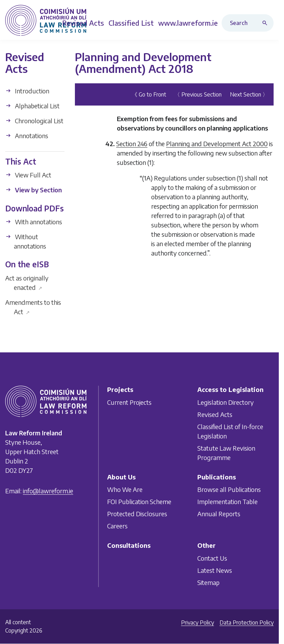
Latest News (215, 570)
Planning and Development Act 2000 (217, 144)
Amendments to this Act (33, 307)
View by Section (33, 190)
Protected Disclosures (137, 514)
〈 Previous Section (198, 94)
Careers (117, 526)
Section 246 (132, 144)
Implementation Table (227, 501)
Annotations (27, 136)
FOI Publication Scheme (139, 501)
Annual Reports (219, 514)
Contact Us (212, 558)
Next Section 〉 (249, 94)
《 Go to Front (149, 94)
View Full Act (28, 175)
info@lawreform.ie (48, 491)
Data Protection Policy (247, 622)
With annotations (34, 222)
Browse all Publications (229, 489)
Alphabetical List (32, 106)
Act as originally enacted (27, 283)
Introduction (27, 91)
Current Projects (129, 402)
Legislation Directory (226, 402)
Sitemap (208, 582)
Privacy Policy (197, 622)
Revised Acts (215, 414)
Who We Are (125, 489)
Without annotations (26, 241)
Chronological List (34, 121)
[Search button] (266, 23)
